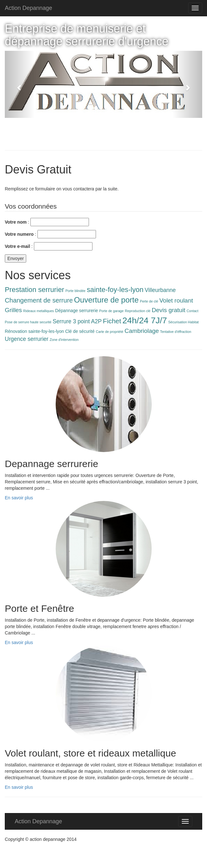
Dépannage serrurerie (76, 311)
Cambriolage (142, 331)
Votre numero (19, 234)
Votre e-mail (17, 246)
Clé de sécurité (80, 331)
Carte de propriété (109, 332)
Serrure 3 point (71, 321)
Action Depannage (28, 8)
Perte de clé (149, 301)
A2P (96, 321)
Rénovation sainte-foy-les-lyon (34, 331)
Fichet (112, 321)
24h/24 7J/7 (145, 320)
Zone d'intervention (64, 340)
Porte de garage (111, 311)
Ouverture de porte (106, 300)
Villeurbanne (160, 290)
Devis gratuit (168, 310)
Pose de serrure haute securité (28, 322)
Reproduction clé (138, 311)
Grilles (13, 310)
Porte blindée (76, 291)
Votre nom (16, 222)
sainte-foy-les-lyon (115, 290)
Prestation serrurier (35, 290)
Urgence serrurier (27, 339)
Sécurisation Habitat (183, 322)
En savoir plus (19, 498)
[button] (20, 84)
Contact (192, 311)
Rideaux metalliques (38, 311)
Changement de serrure (39, 300)
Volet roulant (176, 300)
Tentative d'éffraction (175, 332)
